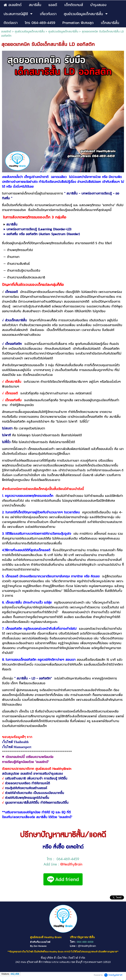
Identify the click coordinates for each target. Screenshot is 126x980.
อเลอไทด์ (6, 32)
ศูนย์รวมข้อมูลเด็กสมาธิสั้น (30, 32)
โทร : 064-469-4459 (63, 859)
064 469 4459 (85, 942)
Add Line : (63, 864)
